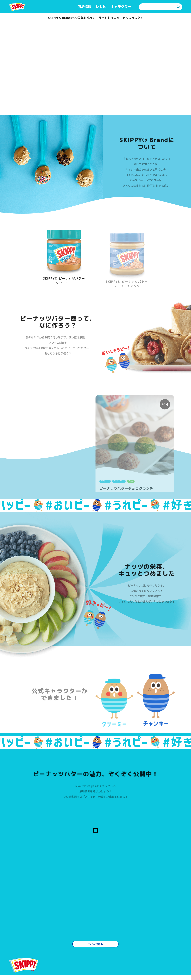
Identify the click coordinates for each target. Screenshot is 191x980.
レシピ (101, 7)
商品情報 (84, 7)
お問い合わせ (61, 962)
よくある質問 (61, 953)
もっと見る (95, 910)
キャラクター (121, 7)
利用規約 (92, 953)
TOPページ (24, 953)
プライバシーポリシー (103, 962)
